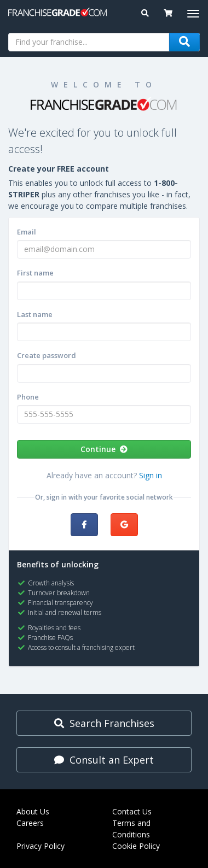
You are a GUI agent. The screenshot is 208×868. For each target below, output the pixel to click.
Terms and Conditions (131, 829)
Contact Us (132, 811)
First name (35, 273)
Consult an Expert (104, 760)
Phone (28, 397)
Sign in (151, 475)
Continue (104, 449)
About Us (33, 811)
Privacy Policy (41, 846)
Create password (47, 355)
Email (27, 232)
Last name (35, 314)
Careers (30, 823)
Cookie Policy (136, 846)
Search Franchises (104, 723)
